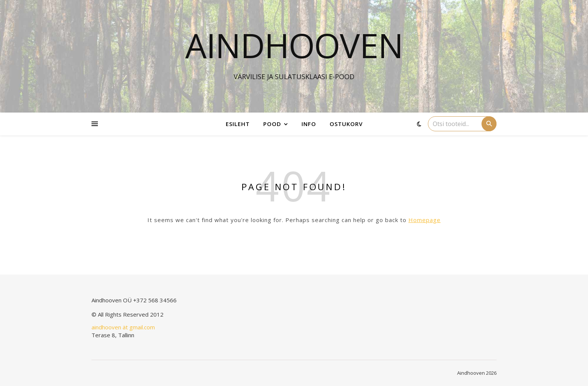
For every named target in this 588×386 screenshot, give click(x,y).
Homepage (424, 220)
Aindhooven (294, 45)
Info (309, 124)
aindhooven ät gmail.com (123, 327)
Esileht (238, 124)
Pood (272, 124)
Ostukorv (346, 124)
